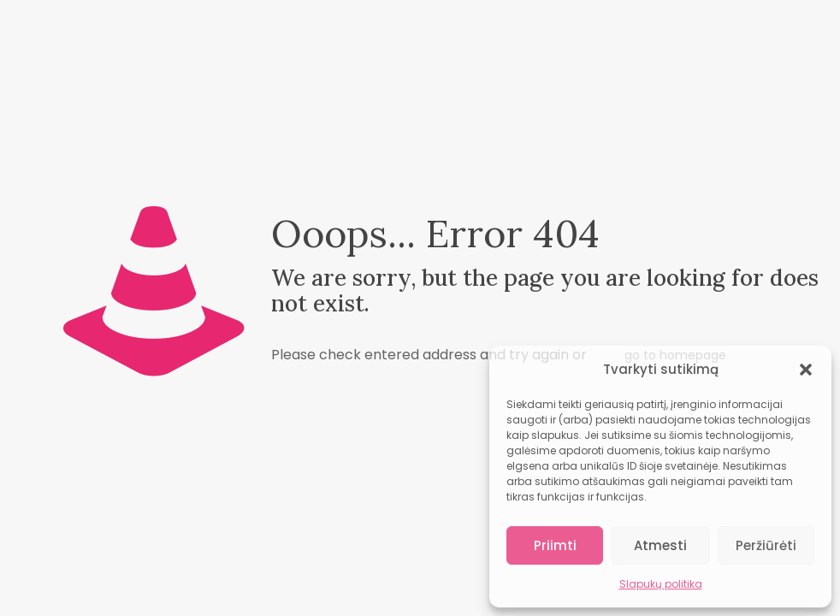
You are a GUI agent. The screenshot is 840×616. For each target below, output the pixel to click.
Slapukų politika (661, 584)
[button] (806, 370)
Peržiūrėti (766, 545)
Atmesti (660, 545)
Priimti (555, 545)
